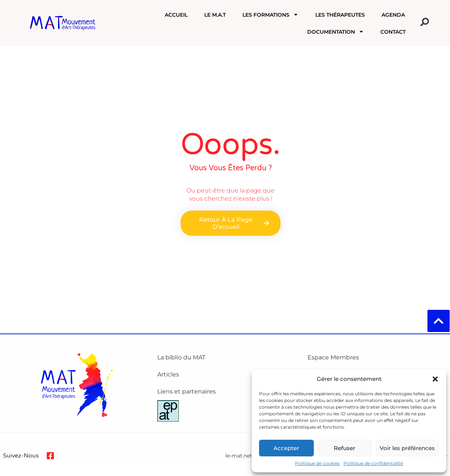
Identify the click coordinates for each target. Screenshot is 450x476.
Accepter (286, 448)
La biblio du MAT (181, 357)
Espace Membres (333, 357)
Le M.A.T (215, 15)
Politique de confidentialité (373, 463)
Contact (393, 32)
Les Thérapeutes (340, 15)
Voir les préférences (407, 448)
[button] (435, 379)
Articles (168, 374)
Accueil (176, 15)
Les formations (270, 14)
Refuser (345, 448)
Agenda (393, 15)
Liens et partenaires (187, 391)
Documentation (335, 31)
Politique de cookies (317, 463)
